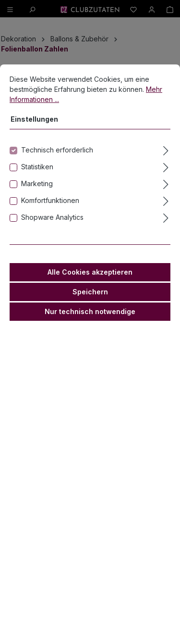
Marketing (37, 194)
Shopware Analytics (52, 228)
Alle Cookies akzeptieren (90, 283)
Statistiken (37, 177)
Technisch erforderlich (57, 160)
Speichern (90, 302)
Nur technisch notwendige (90, 322)
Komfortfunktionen (50, 211)
